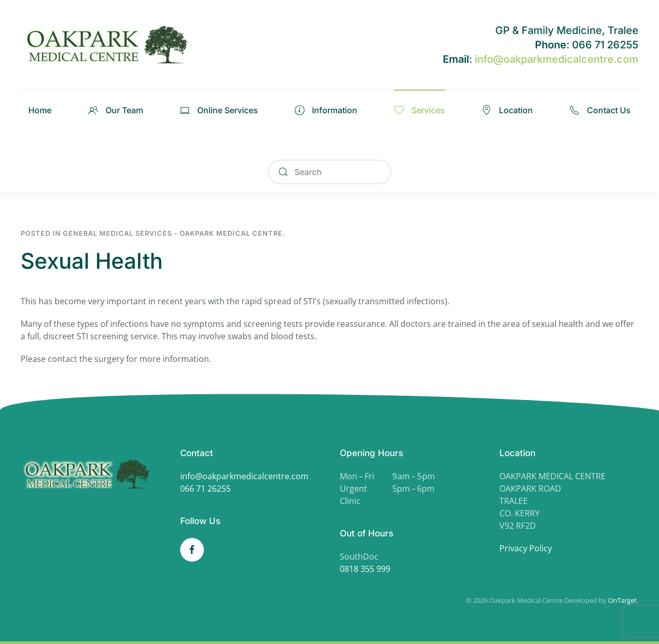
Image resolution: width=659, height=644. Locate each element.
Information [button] (326, 110)
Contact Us (600, 110)
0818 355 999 (365, 569)
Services (419, 110)
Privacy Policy (526, 548)
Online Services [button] (219, 110)
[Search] (329, 172)
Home (40, 110)
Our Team (116, 110)
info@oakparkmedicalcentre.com (557, 59)
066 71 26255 (205, 489)
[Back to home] (111, 45)
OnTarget (622, 600)
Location (507, 110)
